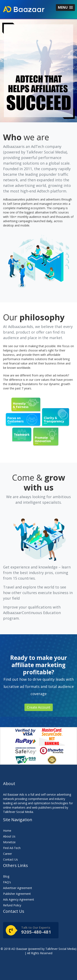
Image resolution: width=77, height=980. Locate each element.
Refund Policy (12, 905)
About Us (9, 836)
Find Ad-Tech (12, 848)
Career (7, 854)
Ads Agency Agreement (19, 899)
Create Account (39, 707)
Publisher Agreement (17, 894)
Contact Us (10, 859)
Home (7, 831)
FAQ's (7, 882)
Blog (6, 876)
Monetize (9, 842)
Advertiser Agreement (18, 888)
